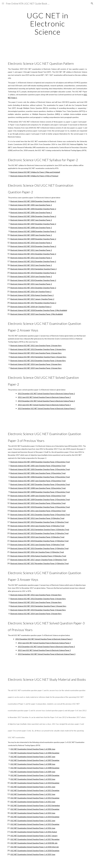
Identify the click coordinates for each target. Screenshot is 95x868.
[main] (47, 24)
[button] (3, 3)
